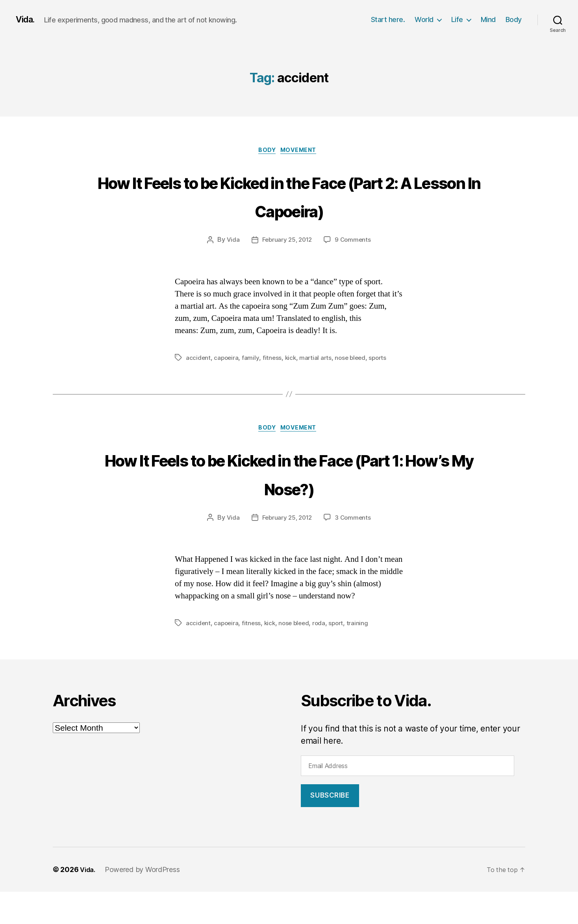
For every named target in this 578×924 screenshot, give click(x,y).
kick (292, 388)
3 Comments (354, 550)
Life (457, 19)
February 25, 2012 (286, 270)
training (363, 655)
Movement (302, 152)
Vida (231, 270)
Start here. (388, 19)
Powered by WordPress (145, 902)
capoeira (227, 388)
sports (383, 388)
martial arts (318, 388)
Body (514, 19)
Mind (488, 19)
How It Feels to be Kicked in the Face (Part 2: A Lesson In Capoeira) (289, 210)
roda (323, 655)
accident (198, 388)
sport (341, 655)
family (252, 388)
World (424, 19)
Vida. (27, 20)
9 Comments (354, 270)
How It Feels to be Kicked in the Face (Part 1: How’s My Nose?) (289, 504)
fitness (273, 388)
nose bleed (354, 388)
